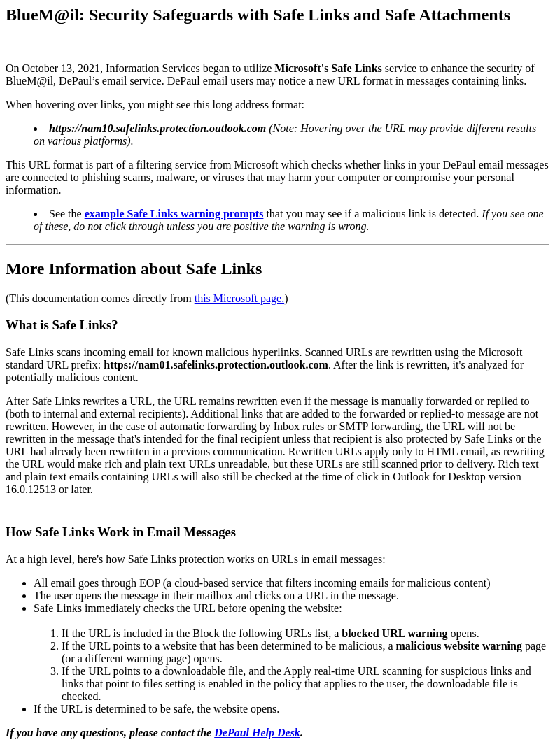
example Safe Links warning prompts (174, 214)
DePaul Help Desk (257, 733)
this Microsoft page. (239, 298)
